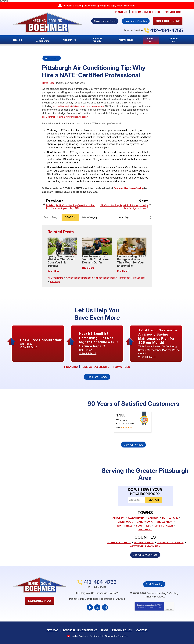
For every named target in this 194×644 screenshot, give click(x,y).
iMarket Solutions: (80, 635)
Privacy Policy (147, 608)
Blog (52, 83)
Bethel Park (124, 522)
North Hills (145, 526)
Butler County (160, 543)
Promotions (173, 12)
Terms (171, 609)
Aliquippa (127, 519)
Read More (130, 6)
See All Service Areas (145, 555)
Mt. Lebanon (125, 526)
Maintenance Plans (105, 21)
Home (45, 83)
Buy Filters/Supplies (136, 21)
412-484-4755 (167, 30)
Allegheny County (133, 543)
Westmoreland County (161, 546)
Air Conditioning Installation (84, 277)
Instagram (105, 607)
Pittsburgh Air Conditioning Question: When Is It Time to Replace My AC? (71, 206)
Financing (120, 12)
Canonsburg (165, 522)
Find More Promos (97, 378)
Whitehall (157, 530)
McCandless (55, 281)
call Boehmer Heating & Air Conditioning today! (79, 116)
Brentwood (136, 277)
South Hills (165, 526)
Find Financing (154, 584)
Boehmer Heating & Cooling (130, 188)
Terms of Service (155, 608)
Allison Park (146, 519)
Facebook (90, 607)
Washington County (127, 546)
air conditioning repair (115, 277)
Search (70, 217)
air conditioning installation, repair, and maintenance (82, 106)
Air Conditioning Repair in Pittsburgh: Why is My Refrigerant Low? (124, 206)
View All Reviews (133, 446)
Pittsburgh (70, 281)
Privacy (167, 609)
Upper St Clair (136, 530)
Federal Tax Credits (146, 12)
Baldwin (164, 519)
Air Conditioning (52, 58)
